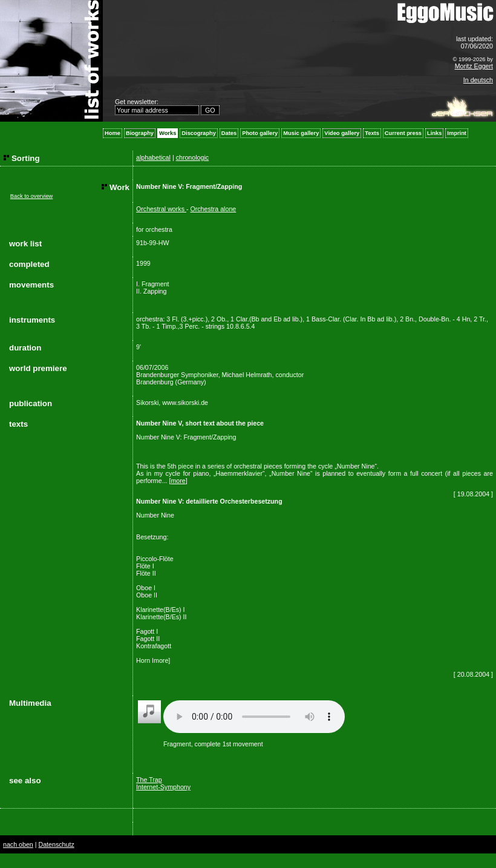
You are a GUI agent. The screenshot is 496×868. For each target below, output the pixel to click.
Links (434, 133)
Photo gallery (260, 133)
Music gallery (301, 133)
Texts (372, 133)
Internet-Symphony (163, 787)
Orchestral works (161, 209)
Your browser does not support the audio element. (254, 717)
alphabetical (153, 157)
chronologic (193, 157)
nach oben (18, 844)
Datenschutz (56, 844)
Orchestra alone (213, 209)
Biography (140, 133)
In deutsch (478, 80)
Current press (403, 133)
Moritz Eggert (474, 66)
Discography (199, 133)
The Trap (149, 780)
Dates (229, 133)
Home (113, 133)
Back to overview (32, 196)
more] (162, 660)
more (178, 481)
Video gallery (342, 133)
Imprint (457, 133)
